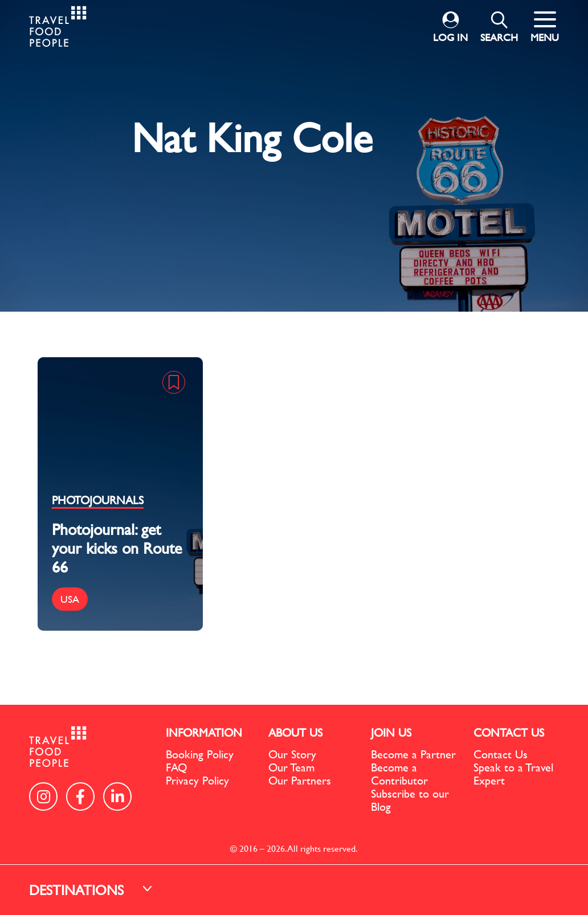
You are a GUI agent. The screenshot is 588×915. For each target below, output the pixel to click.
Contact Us (501, 754)
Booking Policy (200, 754)
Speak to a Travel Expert (513, 774)
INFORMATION (204, 732)
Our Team (291, 767)
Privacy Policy (197, 780)
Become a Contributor (399, 774)
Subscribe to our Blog (410, 800)
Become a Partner (413, 754)
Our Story (292, 754)
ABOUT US (295, 732)
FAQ (176, 767)
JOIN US (391, 732)
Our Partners (300, 780)
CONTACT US (509, 732)
